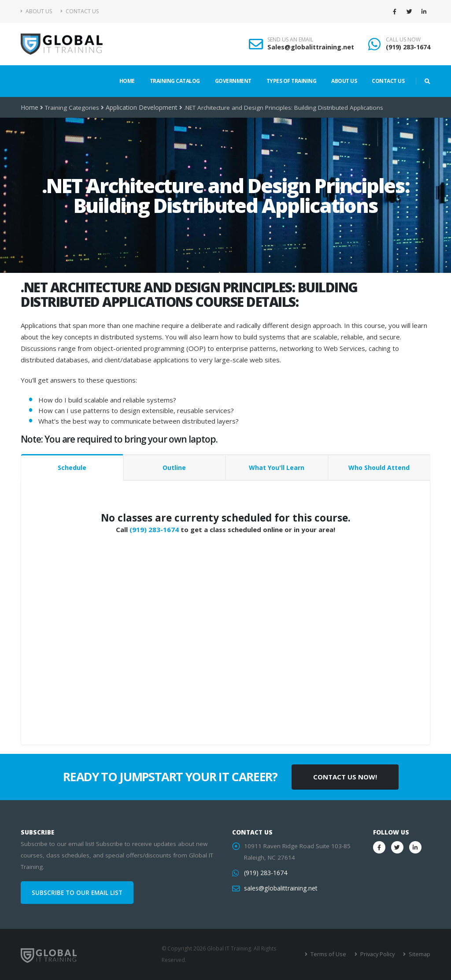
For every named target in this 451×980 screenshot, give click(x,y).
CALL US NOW (403, 40)
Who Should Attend (379, 468)
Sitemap (420, 954)
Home (127, 81)
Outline (174, 468)
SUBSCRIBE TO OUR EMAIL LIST (77, 893)
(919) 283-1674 (408, 47)
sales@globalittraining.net (280, 888)
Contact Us (79, 11)
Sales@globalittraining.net (311, 47)
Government (233, 81)
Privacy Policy (379, 954)
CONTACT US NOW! (345, 777)
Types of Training (292, 81)
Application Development (140, 108)
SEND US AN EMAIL (290, 40)
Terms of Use (331, 954)
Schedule (72, 468)
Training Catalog (175, 81)
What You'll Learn (277, 468)
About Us (36, 11)
